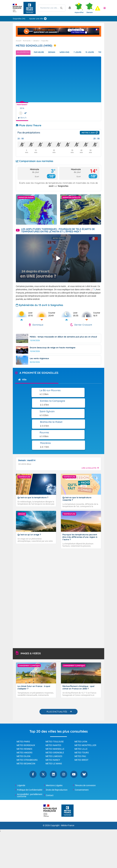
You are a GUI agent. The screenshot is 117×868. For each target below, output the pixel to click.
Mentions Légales (54, 753)
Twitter (43, 742)
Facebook (33, 742)
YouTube (74, 742)
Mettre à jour (88, 133)
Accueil (18, 41)
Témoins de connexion (85, 753)
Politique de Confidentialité (30, 758)
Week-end (69, 53)
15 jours (98, 53)
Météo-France (68, 793)
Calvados (36, 41)
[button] (105, 8)
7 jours (84, 53)
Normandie (27, 41)
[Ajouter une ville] (45, 19)
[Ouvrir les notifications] (70, 8)
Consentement (82, 758)
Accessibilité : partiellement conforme (30, 763)
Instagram (64, 742)
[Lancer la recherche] (61, 8)
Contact (50, 763)
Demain (55, 53)
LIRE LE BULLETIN (90, 436)
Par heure (41, 53)
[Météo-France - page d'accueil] (67, 779)
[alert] (98, 8)
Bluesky (84, 742)
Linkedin (53, 742)
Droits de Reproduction (57, 758)
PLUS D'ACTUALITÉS (57, 680)
